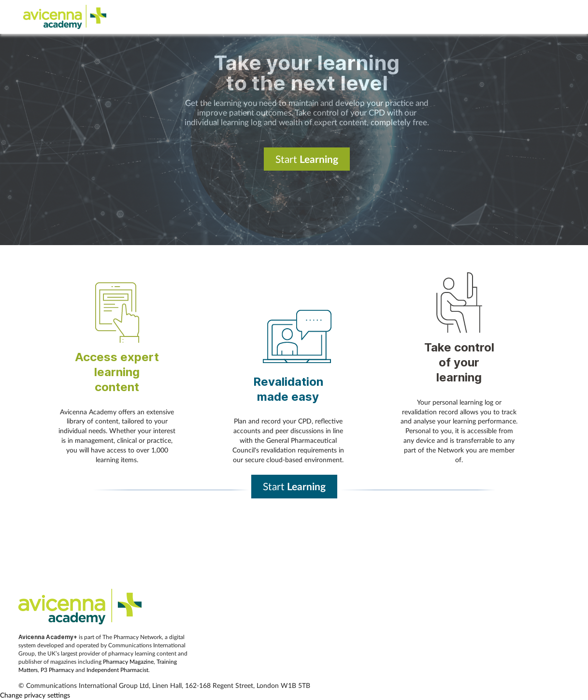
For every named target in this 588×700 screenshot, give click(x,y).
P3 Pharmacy (57, 670)
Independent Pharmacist (117, 670)
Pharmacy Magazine (128, 662)
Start (307, 159)
